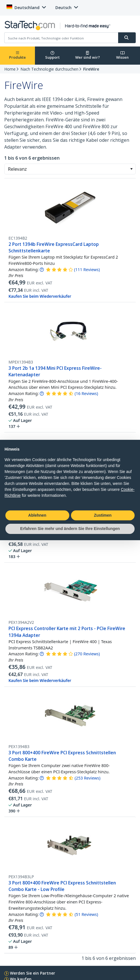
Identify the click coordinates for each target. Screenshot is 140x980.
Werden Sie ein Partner (33, 973)
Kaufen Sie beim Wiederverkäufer (40, 296)
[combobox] (70, 169)
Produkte (17, 55)
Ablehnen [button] (37, 515)
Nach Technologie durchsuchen (49, 69)
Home (10, 69)
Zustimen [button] (103, 515)
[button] (131, 169)
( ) (87, 270)
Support (52, 55)
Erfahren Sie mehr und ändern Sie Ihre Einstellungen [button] (70, 529)
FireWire (91, 69)
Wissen (122, 55)
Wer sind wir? (88, 55)
